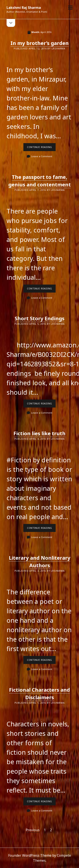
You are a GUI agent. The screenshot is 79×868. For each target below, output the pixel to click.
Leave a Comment (42, 156)
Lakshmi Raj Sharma (24, 8)
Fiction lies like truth (39, 433)
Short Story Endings (40, 318)
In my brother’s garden (40, 43)
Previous (33, 830)
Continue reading (41, 148)
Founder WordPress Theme (30, 855)
